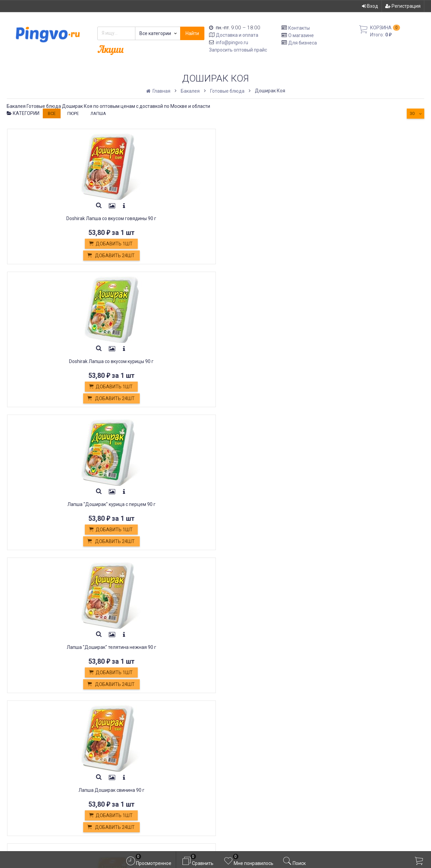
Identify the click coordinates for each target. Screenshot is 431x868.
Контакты (299, 28)
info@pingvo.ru (232, 42)
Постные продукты (135, 782)
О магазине (301, 35)
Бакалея (190, 91)
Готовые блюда (227, 91)
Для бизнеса (303, 42)
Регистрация (403, 6)
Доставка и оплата (237, 35)
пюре (73, 113)
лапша (98, 113)
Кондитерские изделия (140, 767)
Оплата (119, 752)
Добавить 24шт (56, 256)
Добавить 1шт (56, 244)
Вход (370, 6)
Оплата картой (128, 797)
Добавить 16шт (268, 399)
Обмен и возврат (132, 759)
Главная (159, 91)
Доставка (123, 744)
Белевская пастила (135, 774)
